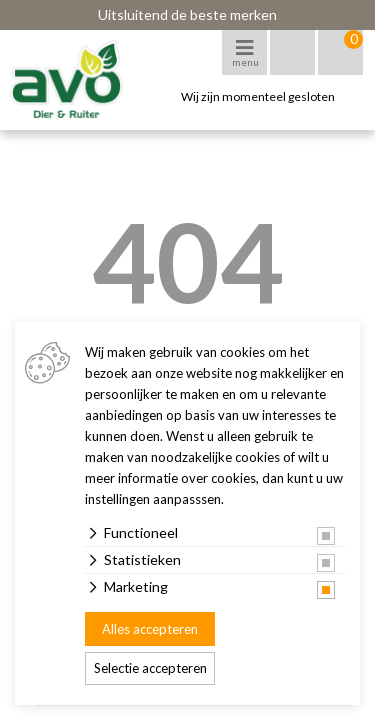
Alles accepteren (150, 629)
